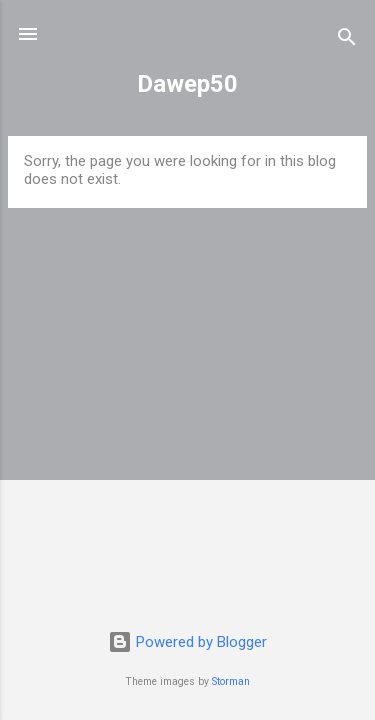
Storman (231, 681)
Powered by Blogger (187, 642)
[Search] (347, 40)
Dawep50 (187, 84)
